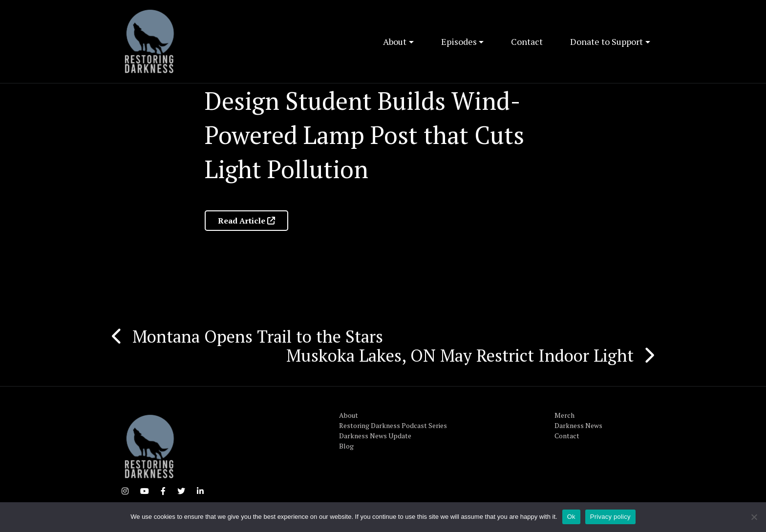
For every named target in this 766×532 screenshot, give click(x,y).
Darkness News (578, 425)
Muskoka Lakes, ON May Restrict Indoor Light (460, 355)
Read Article (246, 221)
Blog (346, 446)
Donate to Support (606, 41)
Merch (564, 415)
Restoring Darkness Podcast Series (393, 425)
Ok (571, 517)
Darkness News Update (375, 436)
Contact (527, 41)
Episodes (459, 41)
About (395, 41)
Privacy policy (610, 517)
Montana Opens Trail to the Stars (258, 336)
